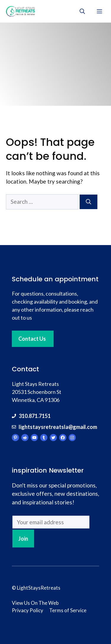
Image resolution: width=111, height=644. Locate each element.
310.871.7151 (35, 416)
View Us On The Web (35, 603)
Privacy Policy (28, 610)
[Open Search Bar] (82, 11)
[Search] (89, 202)
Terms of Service (68, 610)
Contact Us (32, 339)
